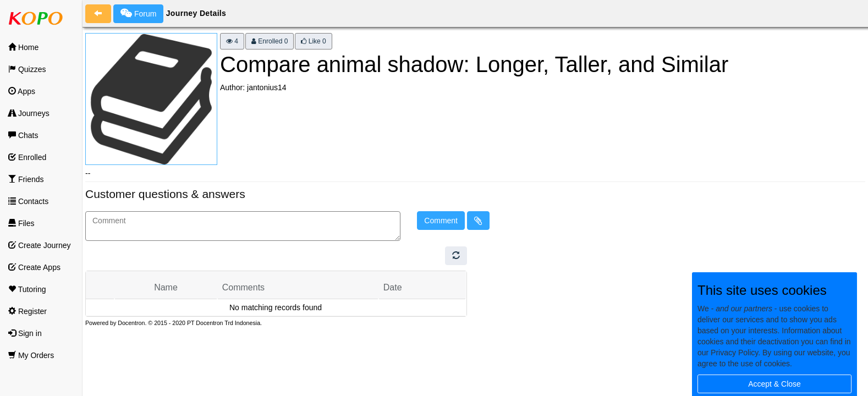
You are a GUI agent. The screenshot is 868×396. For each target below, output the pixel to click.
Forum (138, 13)
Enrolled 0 (270, 41)
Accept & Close (774, 384)
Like (313, 41)
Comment (441, 221)
